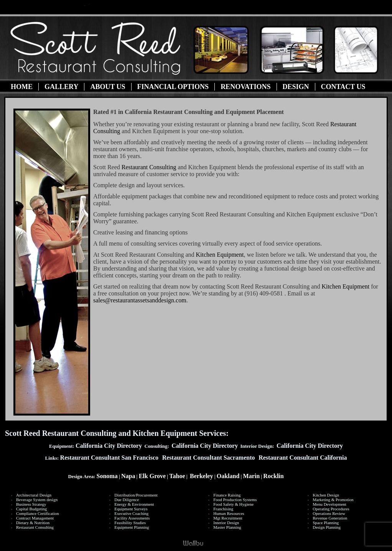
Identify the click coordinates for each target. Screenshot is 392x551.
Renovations (245, 87)
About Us (108, 87)
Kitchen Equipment (220, 255)
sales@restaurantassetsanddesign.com (140, 300)
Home (22, 87)
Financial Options (173, 87)
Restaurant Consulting (149, 167)
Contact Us (343, 87)
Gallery (61, 87)
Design (296, 87)
